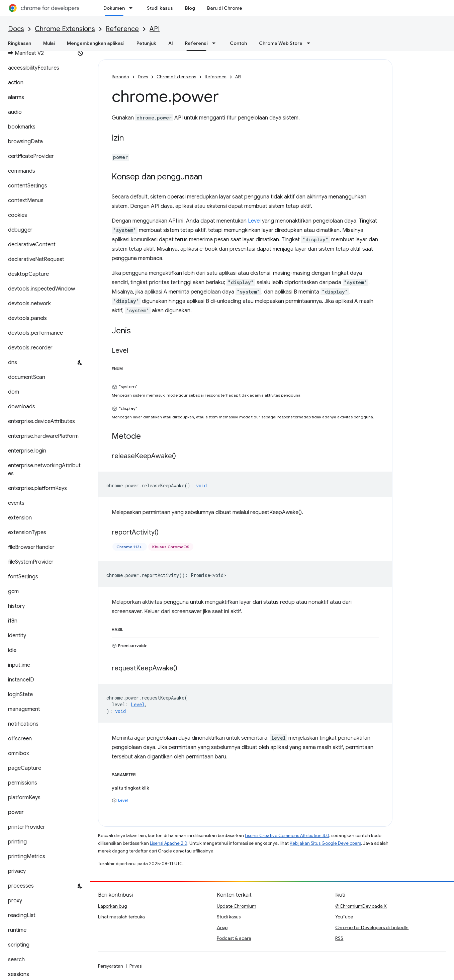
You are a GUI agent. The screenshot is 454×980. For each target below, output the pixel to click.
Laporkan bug (113, 906)
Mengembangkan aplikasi (96, 43)
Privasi (136, 966)
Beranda (120, 77)
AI (171, 43)
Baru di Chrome (225, 8)
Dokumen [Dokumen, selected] (114, 8)
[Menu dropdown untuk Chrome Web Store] (310, 43)
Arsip (222, 927)
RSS (339, 938)
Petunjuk (146, 43)
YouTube (344, 917)
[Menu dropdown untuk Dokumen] (133, 8)
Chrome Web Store (281, 43)
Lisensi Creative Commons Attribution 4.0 (287, 836)
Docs (16, 29)
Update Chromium (237, 906)
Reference (122, 29)
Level (254, 221)
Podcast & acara (234, 938)
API (155, 29)
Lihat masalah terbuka (121, 917)
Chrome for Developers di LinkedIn (372, 927)
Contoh (238, 43)
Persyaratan (111, 966)
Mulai (49, 43)
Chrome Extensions (65, 29)
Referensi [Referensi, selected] (196, 43)
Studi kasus (160, 8)
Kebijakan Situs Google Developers (325, 843)
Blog (190, 8)
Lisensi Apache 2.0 (169, 843)
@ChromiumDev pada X (361, 906)
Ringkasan (20, 43)
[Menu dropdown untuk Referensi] (216, 43)
